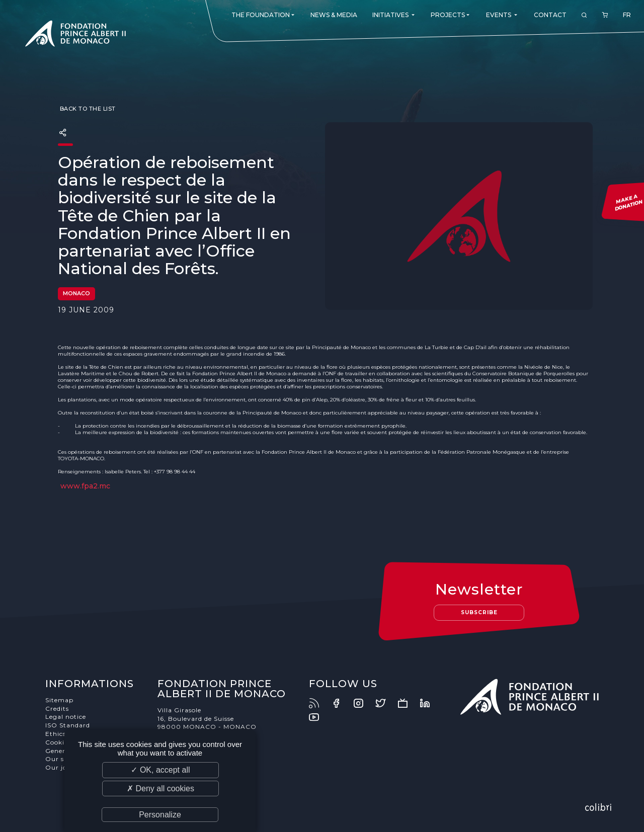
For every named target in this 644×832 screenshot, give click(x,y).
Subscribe (479, 612)
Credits (57, 709)
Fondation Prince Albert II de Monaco (75, 35)
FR (627, 15)
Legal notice (66, 717)
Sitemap (59, 700)
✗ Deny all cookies (160, 788)
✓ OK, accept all (160, 770)
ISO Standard (68, 725)
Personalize (160, 815)
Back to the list (87, 109)
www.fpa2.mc (85, 486)
